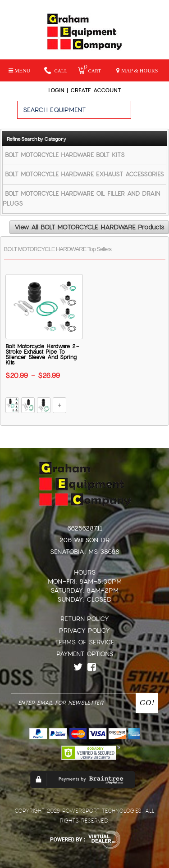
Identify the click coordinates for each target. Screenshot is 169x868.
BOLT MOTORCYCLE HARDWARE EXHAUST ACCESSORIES (84, 174)
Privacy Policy (84, 630)
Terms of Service (85, 642)
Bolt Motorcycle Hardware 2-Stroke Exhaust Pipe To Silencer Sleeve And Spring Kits (42, 355)
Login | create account (84, 90)
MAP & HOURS (137, 71)
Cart (89, 70)
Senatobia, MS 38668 (85, 552)
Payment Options (85, 654)
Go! (150, 114)
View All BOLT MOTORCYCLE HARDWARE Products (89, 227)
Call (56, 70)
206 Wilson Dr (84, 540)
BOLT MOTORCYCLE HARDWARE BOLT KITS (65, 155)
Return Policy (85, 619)
